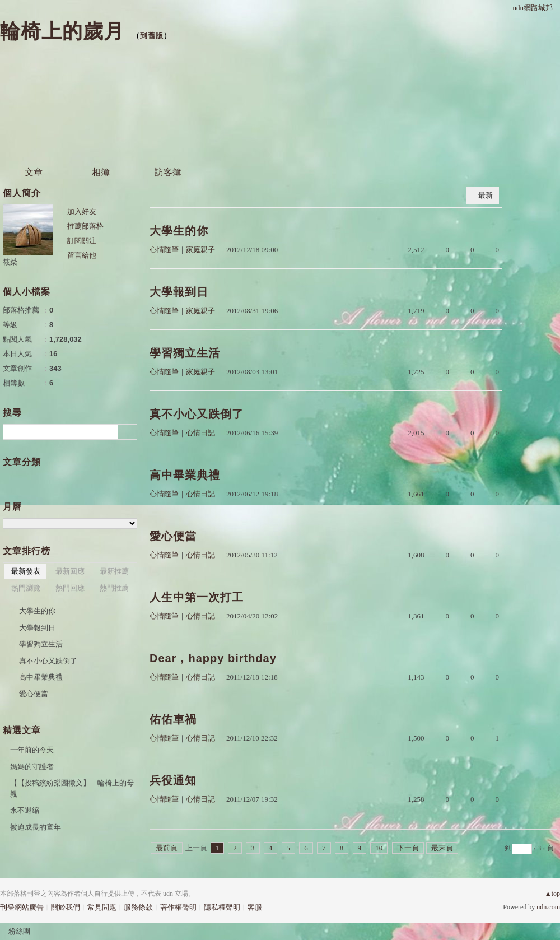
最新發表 (26, 571)
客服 (255, 907)
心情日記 (200, 433)
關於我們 (66, 907)
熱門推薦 (114, 588)
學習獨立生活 (185, 353)
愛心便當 (173, 536)
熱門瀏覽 (26, 588)
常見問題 (102, 907)
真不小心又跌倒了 (197, 414)
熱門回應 (70, 588)
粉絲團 (19, 931)
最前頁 (167, 848)
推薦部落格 (85, 226)
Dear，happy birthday (213, 658)
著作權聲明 (178, 907)
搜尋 (127, 432)
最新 (486, 195)
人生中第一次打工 (197, 597)
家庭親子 (200, 250)
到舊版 (152, 36)
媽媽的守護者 (32, 767)
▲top (552, 894)
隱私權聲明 (222, 907)
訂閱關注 (82, 241)
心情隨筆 (164, 250)
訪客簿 (168, 172)
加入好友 (82, 211)
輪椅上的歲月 (62, 31)
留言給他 (82, 255)
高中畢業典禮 (185, 475)
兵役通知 (173, 780)
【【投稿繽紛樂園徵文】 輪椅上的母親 (72, 788)
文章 (34, 172)
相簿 (101, 172)
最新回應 (70, 571)
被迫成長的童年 (36, 827)
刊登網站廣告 (22, 907)
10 (379, 848)
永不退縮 (25, 810)
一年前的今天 (32, 750)
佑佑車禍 (173, 719)
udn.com (548, 907)
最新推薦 (114, 571)
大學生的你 (179, 231)
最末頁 (442, 848)
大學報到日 (179, 292)
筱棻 (10, 262)
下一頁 (408, 848)
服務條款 (138, 907)
